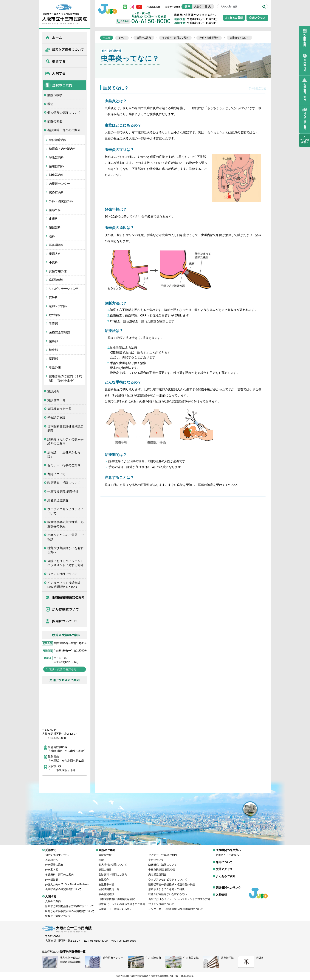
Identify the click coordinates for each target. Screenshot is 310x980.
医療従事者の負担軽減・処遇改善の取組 (65, 524)
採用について (65, 621)
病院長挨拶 (55, 95)
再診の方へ (52, 857)
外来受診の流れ (54, 861)
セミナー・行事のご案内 (64, 465)
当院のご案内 (65, 85)
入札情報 (221, 892)
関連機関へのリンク (228, 884)
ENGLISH (154, 7)
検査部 (53, 350)
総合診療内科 (58, 140)
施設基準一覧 (56, 400)
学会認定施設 (56, 418)
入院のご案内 (53, 898)
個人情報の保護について (64, 113)
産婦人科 (55, 254)
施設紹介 (53, 391)
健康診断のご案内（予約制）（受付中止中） (65, 378)
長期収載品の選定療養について (63, 886)
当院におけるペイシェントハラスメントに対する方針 (65, 563)
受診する (65, 61)
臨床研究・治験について (64, 483)
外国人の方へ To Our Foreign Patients (67, 881)
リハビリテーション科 (64, 289)
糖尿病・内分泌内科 (62, 149)
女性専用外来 (58, 271)
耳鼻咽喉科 (56, 245)
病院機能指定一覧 (59, 409)
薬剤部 (53, 359)
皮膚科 (53, 219)
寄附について (56, 474)
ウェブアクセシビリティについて (65, 511)
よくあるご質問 (226, 873)
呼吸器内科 (56, 157)
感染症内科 (56, 193)
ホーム (65, 38)
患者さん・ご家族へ (227, 852)
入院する (65, 73)
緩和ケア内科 (58, 306)
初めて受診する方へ (57, 852)
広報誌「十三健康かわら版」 (64, 454)
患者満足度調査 (58, 500)
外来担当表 (52, 876)
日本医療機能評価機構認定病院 (65, 429)
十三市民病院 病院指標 (63, 492)
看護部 (53, 324)
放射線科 (55, 315)
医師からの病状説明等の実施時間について (70, 908)
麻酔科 (53, 297)
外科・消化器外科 (61, 201)
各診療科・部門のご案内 (64, 130)
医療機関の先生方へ (65, 597)
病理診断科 (56, 280)
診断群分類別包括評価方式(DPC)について (69, 903)
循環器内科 (56, 166)
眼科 (52, 236)
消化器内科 (56, 175)
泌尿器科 (55, 227)
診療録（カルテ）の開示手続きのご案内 (65, 441)
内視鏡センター (59, 184)
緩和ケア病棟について (65, 50)
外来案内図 (52, 866)
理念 (50, 104)
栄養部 (53, 341)
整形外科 (55, 210)
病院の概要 (55, 121)
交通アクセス (224, 866)
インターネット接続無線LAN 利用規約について (64, 585)
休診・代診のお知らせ (63, 669)
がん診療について (65, 609)
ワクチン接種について (62, 574)
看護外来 (55, 367)
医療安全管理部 (59, 332)
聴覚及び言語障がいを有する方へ (65, 550)
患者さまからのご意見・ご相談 (65, 537)
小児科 (53, 262)
